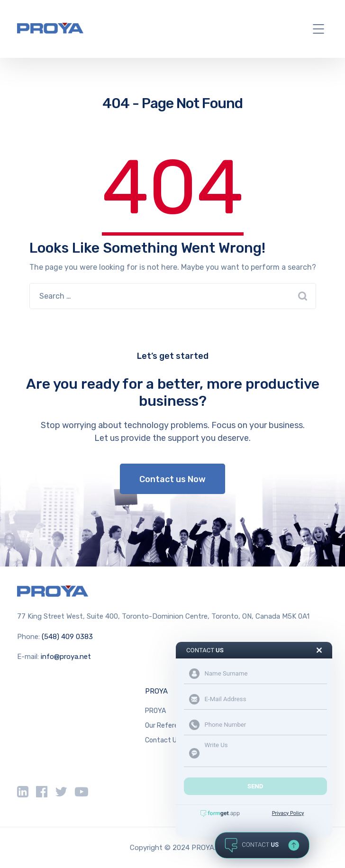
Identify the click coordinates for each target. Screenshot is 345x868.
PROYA (156, 691)
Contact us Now (172, 479)
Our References (169, 726)
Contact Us (163, 740)
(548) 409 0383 (67, 637)
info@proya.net (66, 657)
